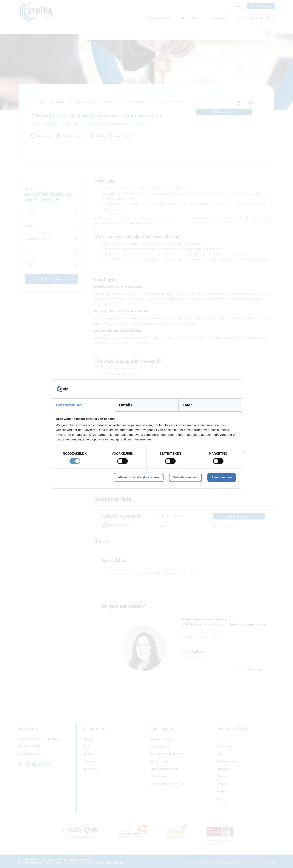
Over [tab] (187, 405)
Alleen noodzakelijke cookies (139, 477)
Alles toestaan (222, 477)
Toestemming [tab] (68, 405)
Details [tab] (126, 405)
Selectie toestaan (185, 477)
